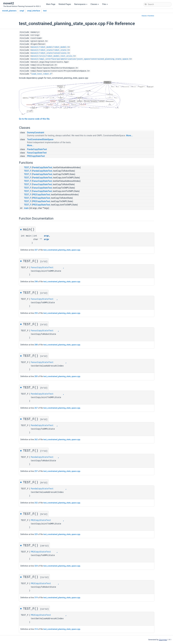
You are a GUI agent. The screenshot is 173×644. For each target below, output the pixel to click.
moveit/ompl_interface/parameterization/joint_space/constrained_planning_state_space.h (81, 59)
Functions (151, 16)
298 (36, 282)
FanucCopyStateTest (37, 153)
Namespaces (81, 4)
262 (36, 439)
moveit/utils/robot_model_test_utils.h (53, 56)
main (26, 208)
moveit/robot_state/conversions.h (50, 53)
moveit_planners (9, 11)
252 (36, 503)
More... (129, 136)
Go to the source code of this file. (34, 119)
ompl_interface (34, 11)
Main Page (51, 4)
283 (36, 376)
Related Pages (65, 4)
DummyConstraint (36, 133)
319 (36, 598)
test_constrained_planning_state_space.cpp (62, 250)
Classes (95, 4)
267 (36, 408)
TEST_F (28, 168)
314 (36, 629)
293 (36, 313)
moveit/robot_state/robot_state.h (50, 50)
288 (36, 345)
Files (105, 4)
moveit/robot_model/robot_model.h (50, 47)
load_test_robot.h (41, 74)
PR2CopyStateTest (36, 156)
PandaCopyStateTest (37, 149)
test (45, 11)
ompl (22, 11)
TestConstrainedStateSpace (40, 139)
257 (36, 471)
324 (36, 566)
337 (36, 250)
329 (36, 534)
